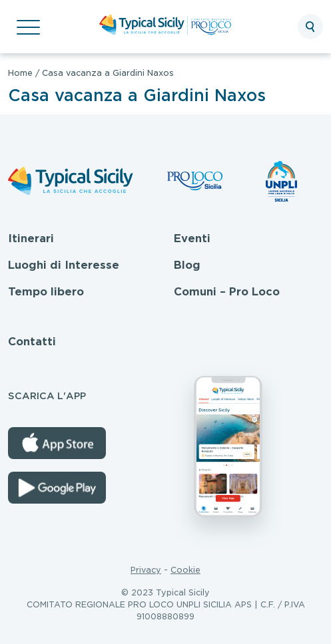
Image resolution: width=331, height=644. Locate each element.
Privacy (146, 570)
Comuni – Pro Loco (227, 292)
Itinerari (31, 239)
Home (20, 73)
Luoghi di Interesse (64, 265)
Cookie (185, 570)
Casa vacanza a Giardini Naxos (108, 73)
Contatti (32, 342)
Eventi (192, 239)
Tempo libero (46, 292)
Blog (187, 265)
